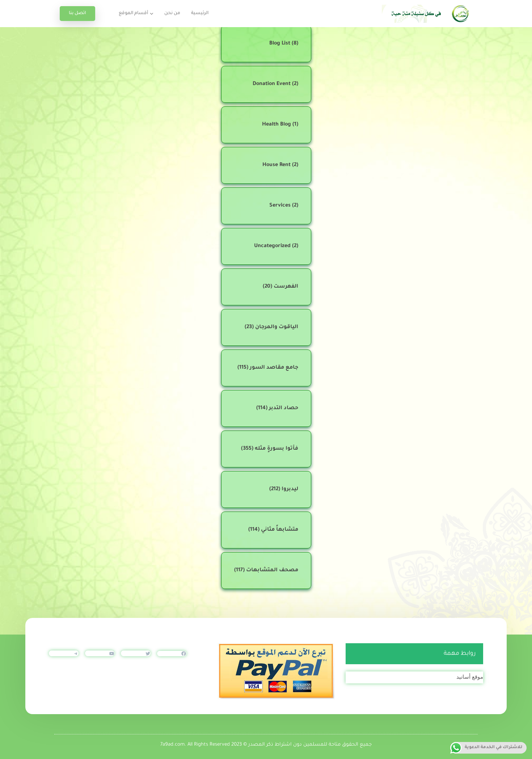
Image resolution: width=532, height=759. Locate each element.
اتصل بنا (77, 13)
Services (280, 206)
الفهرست (286, 287)
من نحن (172, 13)
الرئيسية (200, 13)
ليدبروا (290, 489)
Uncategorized (272, 246)
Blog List (280, 44)
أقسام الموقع (133, 13)
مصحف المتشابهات (272, 571)
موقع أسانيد (470, 677)
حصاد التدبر (284, 408)
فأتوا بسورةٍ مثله (276, 449)
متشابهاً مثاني (280, 530)
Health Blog (276, 125)
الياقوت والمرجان (277, 327)
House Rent (276, 165)
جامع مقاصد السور (274, 368)
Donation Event (272, 84)
